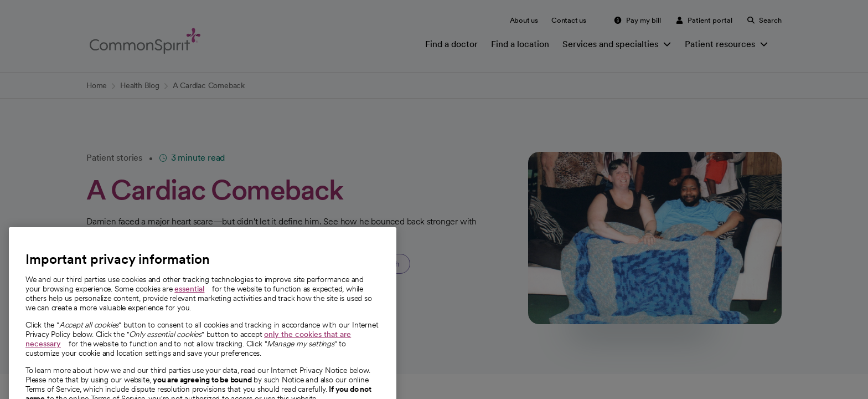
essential (189, 301)
